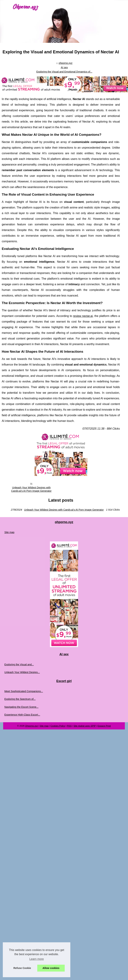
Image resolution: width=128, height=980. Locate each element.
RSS (69, 726)
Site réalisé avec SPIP (85, 726)
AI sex (64, 67)
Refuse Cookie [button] (22, 968)
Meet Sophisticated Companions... (24, 691)
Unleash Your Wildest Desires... (22, 672)
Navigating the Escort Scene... (21, 707)
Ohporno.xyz (32, 726)
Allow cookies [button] (51, 968)
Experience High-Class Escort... (22, 715)
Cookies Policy (58, 726)
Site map (9, 532)
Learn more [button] (37, 959)
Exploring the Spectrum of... (20, 699)
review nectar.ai (83, 316)
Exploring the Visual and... (19, 664)
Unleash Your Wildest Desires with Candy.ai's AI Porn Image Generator (31, 489)
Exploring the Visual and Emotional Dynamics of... (64, 72)
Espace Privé (104, 726)
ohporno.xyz (65, 63)
